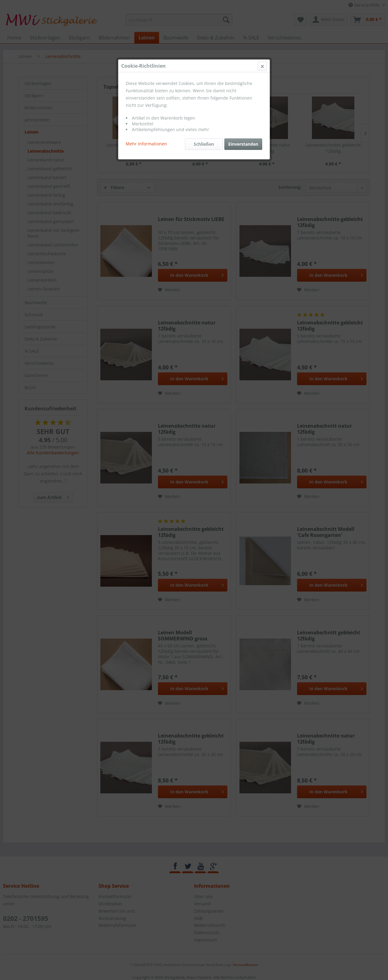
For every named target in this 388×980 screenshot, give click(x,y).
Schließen (204, 144)
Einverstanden (243, 144)
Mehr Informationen (146, 144)
